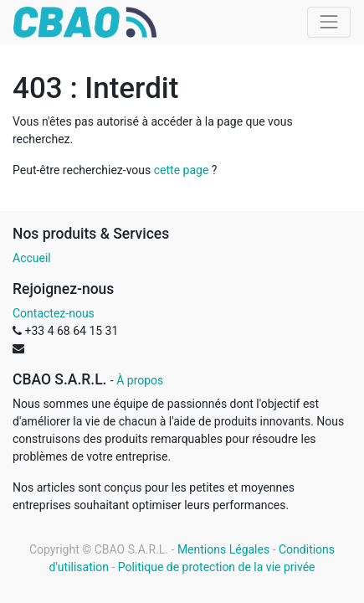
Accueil (32, 258)
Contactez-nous (54, 313)
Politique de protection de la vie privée (217, 567)
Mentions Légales (223, 549)
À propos (140, 380)
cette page (182, 170)
